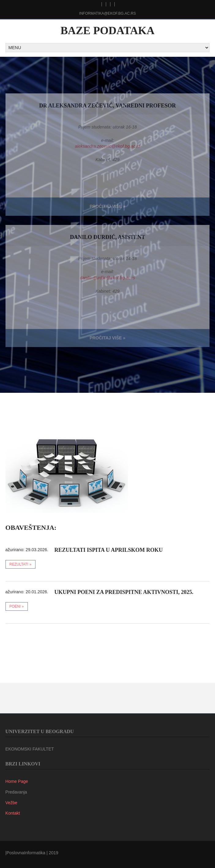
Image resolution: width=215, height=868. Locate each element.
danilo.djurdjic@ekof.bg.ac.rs (108, 278)
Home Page (17, 781)
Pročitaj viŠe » (107, 206)
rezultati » (20, 564)
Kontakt (13, 813)
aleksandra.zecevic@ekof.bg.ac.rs (107, 146)
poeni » (17, 606)
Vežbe (11, 803)
